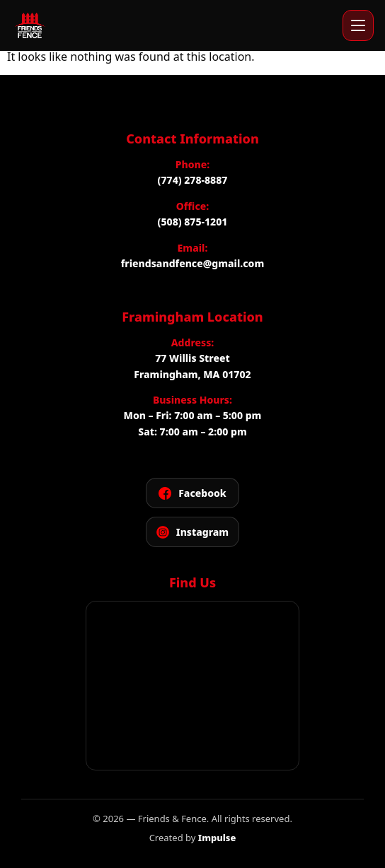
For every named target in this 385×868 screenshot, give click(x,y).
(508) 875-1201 (193, 222)
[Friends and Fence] (30, 25)
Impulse (217, 838)
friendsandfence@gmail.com (192, 263)
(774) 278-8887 (193, 180)
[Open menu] (358, 25)
